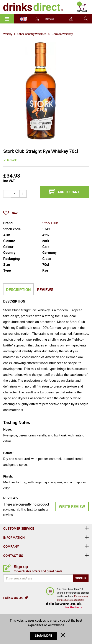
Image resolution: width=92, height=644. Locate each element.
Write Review (72, 506)
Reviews (45, 290)
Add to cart (68, 192)
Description (18, 290)
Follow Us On (13, 598)
